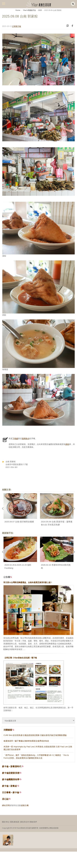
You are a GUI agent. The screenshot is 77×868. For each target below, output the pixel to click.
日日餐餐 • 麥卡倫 (11, 792)
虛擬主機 (25, 805)
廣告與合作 (25, 822)
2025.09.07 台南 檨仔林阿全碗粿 (19, 522)
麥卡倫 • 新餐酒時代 (12, 766)
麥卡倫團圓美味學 (11, 779)
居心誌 (5, 799)
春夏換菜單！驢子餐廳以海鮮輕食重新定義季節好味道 (26, 741)
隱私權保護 (15, 822)
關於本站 (6, 822)
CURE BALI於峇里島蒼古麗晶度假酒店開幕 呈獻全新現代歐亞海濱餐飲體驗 (35, 735)
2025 (40, 10)
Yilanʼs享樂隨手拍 (29, 10)
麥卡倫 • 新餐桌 (10, 786)
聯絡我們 (33, 822)
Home (18, 10)
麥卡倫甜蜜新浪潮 (11, 773)
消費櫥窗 (9, 730)
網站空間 (6, 805)
